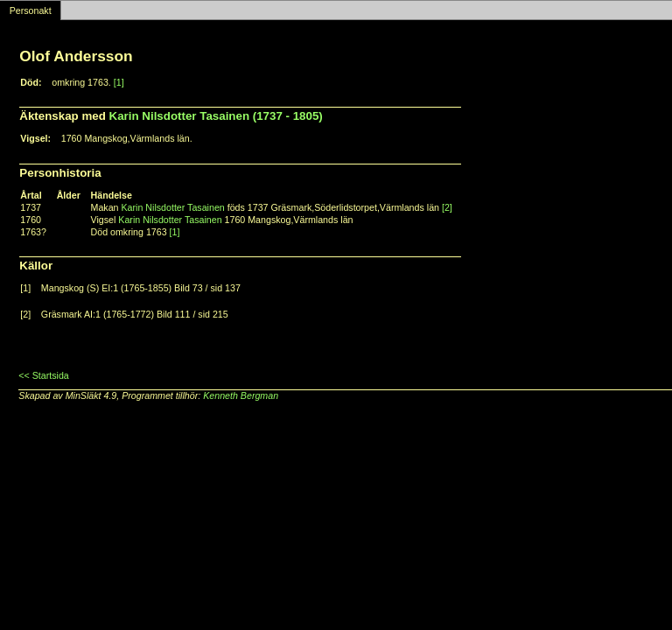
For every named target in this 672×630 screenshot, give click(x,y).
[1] (119, 82)
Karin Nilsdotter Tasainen (172, 207)
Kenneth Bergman (241, 395)
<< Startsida (43, 375)
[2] (447, 207)
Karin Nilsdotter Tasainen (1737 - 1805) (216, 116)
